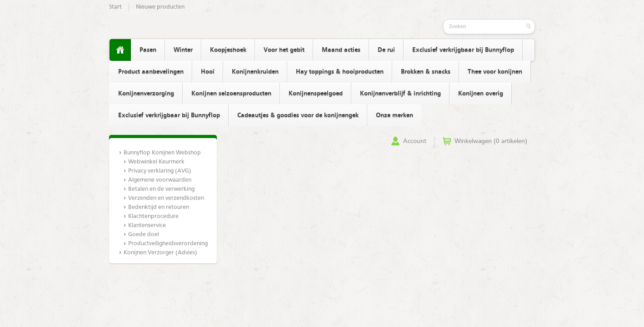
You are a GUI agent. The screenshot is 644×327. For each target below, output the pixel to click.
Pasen (148, 50)
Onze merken (394, 115)
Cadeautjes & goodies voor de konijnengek (298, 115)
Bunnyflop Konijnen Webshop (162, 153)
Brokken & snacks (426, 72)
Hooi (208, 72)
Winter (183, 50)
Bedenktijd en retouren (159, 207)
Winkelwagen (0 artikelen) (491, 141)
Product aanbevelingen (151, 72)
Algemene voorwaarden (160, 180)
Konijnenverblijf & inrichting (400, 94)
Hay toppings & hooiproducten (340, 72)
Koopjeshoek (228, 50)
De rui (386, 50)
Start (115, 7)
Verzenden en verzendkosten (166, 198)
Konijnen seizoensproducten (231, 94)
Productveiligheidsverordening (167, 244)
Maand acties (341, 50)
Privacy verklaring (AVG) (160, 171)
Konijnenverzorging (146, 94)
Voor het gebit (284, 50)
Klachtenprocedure (153, 216)
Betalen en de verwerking (161, 189)
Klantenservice (147, 225)
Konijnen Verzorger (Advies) (160, 253)
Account (415, 141)
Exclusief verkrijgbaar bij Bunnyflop (463, 50)
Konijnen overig (481, 94)
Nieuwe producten (160, 7)
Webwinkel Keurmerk (156, 162)
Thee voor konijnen (495, 72)
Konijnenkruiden (255, 72)
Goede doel (144, 235)
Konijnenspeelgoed (316, 94)
